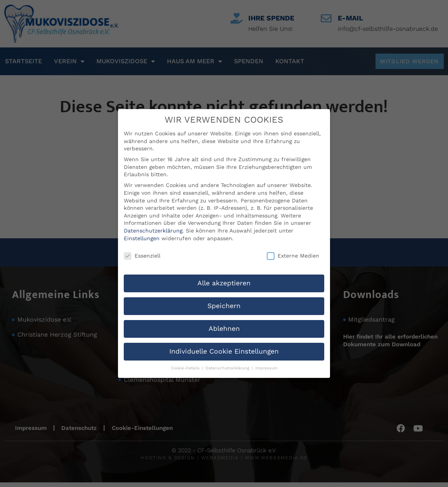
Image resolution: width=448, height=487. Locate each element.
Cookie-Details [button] (186, 356)
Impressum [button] (266, 356)
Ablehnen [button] (224, 316)
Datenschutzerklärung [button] (228, 356)
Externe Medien (293, 244)
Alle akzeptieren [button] (224, 271)
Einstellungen (142, 226)
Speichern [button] (224, 293)
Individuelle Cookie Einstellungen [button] (224, 339)
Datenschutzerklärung (153, 218)
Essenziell (142, 244)
